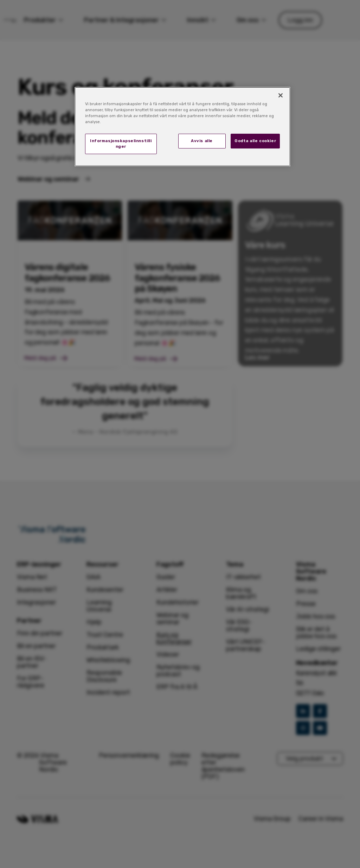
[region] (182, 127)
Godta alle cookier (255, 141)
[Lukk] (281, 95)
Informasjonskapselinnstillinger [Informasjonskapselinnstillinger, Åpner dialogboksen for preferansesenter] (121, 144)
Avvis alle (202, 141)
